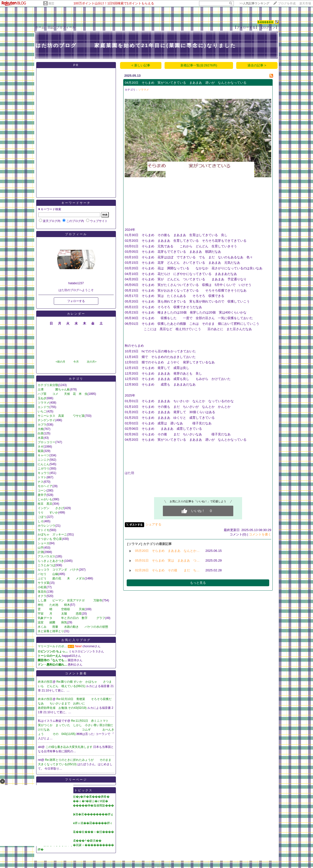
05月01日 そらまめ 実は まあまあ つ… (167, 560)
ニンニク (44, 460)
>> (254, 3)
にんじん (44, 464)
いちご (42, 411)
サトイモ (44, 530)
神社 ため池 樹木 (54, 605)
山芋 (41, 548)
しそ (41, 521)
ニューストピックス (76, 790)
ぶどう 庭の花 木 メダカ (61, 578)
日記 (51, 27)
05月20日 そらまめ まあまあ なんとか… (167, 551)
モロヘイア (45, 486)
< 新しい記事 (141, 65)
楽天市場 (305, 3)
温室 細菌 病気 (52, 622)
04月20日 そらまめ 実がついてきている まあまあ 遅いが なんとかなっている (186, 83)
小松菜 (42, 587)
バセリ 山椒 (48, 574)
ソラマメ (44, 403)
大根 (41, 429)
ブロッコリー (46, 442)
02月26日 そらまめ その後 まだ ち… (167, 570)
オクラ (42, 596)
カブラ (42, 425)
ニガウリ (44, 469)
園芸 (51, 3)
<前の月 (60, 362)
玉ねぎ (42, 398)
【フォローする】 (246, 27)
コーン (42, 491)
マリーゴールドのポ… (52, 646)
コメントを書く (260, 534)
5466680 (266, 22)
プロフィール (66, 27)
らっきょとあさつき (51, 561)
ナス (41, 482)
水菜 (41, 438)
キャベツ (44, 455)
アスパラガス (46, 556)
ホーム (40, 27)
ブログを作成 (287, 3)
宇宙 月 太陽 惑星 (60, 614)
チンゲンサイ (46, 420)
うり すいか (48, 512)
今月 (76, 362)
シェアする (153, 524)
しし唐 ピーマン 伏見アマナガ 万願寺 (70, 600)
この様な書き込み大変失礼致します (69, 747)
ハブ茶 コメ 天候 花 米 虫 (63, 394)
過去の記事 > (257, 65)
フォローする (76, 301)
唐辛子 (42, 495)
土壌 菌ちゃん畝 (54, 389)
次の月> (92, 362)
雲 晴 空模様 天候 (61, 609)
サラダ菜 (44, 583)
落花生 (42, 592)
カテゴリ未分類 (48, 385)
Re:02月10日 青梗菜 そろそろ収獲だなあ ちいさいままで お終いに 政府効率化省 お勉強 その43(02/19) (79, 703)
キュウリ (44, 473)
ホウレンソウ (46, 526)
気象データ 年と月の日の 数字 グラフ (71, 618)
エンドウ (44, 407)
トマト (42, 477)
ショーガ (44, 543)
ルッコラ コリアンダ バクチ (58, 570)
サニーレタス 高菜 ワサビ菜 (61, 416)
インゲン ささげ (51, 508)
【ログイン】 (269, 27)
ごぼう (42, 517)
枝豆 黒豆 (45, 504)
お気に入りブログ (76, 640)
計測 (41, 552)
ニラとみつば (46, 565)
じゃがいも (45, 499)
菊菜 (41, 451)
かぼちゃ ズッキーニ (52, 534)
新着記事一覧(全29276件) (199, 65)
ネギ (41, 447)
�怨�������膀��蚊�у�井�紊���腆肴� (74, 797)
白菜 (41, 433)
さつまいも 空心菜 (50, 539)
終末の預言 (45, 682)
